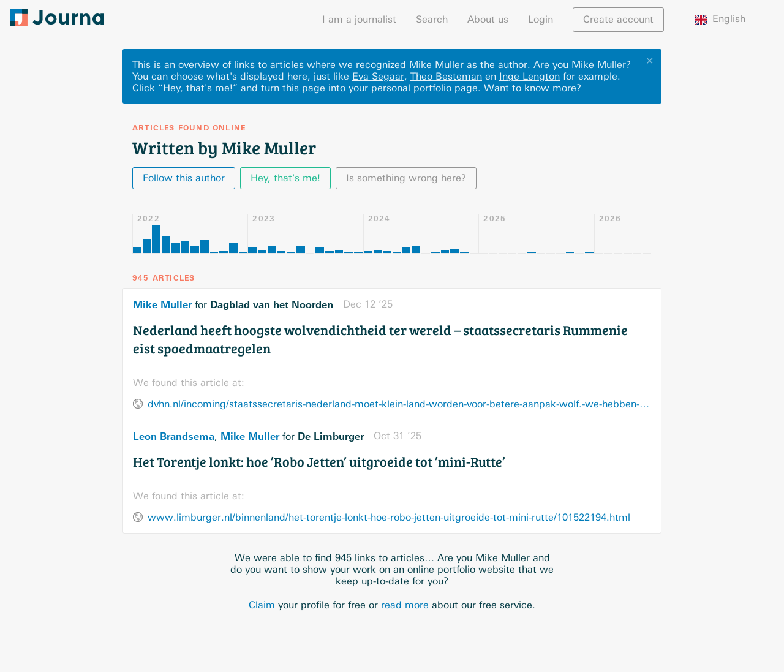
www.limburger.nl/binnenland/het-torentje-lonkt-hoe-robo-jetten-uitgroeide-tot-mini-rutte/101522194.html (389, 517)
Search (432, 19)
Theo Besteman (446, 76)
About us (488, 19)
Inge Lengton (530, 76)
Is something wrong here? (406, 178)
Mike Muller (162, 304)
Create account (618, 19)
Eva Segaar (378, 76)
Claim (262, 605)
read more (405, 605)
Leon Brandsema (174, 436)
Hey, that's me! (285, 178)
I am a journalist (359, 19)
